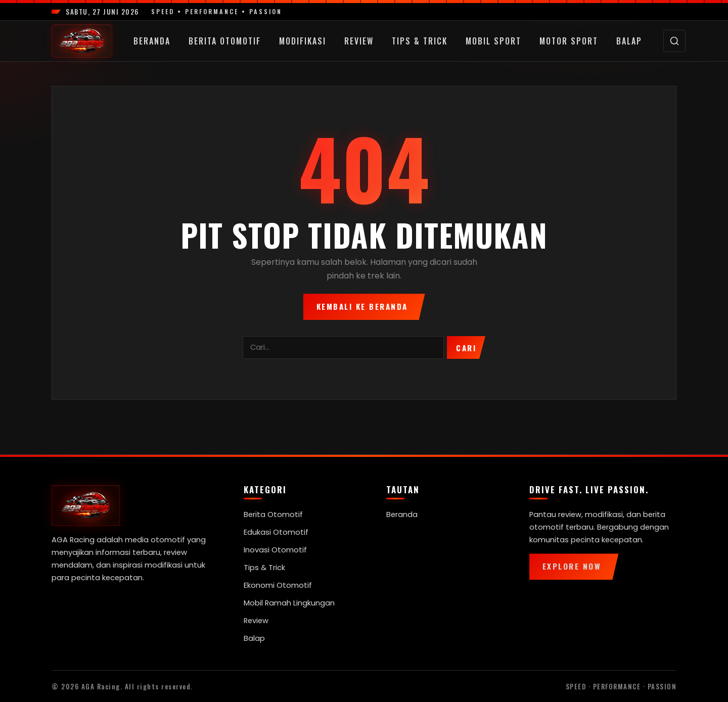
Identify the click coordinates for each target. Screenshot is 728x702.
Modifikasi (303, 41)
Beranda (152, 41)
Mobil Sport (493, 41)
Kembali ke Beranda (362, 306)
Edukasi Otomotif (276, 532)
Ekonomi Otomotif (278, 585)
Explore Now (572, 566)
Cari (466, 348)
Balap (629, 41)
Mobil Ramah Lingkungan (289, 603)
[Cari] (674, 41)
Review (359, 41)
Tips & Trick (420, 41)
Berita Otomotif (225, 41)
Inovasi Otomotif (275, 550)
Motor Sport (569, 41)
